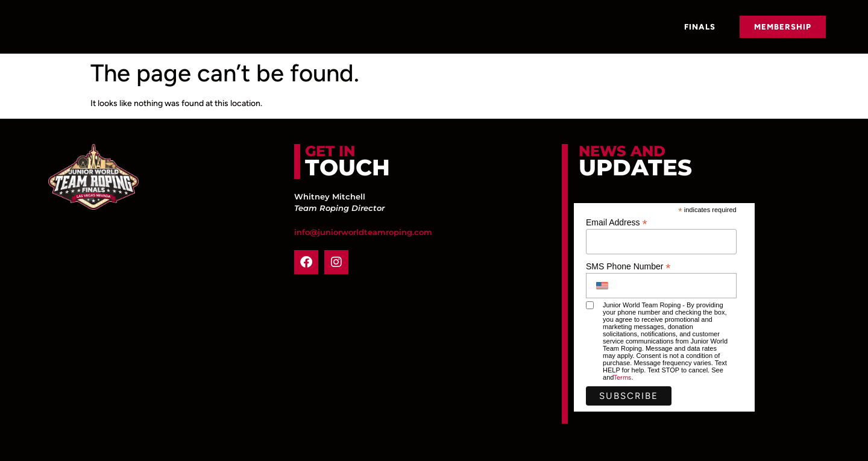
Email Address (617, 222)
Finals (700, 27)
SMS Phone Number (628, 266)
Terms (622, 378)
